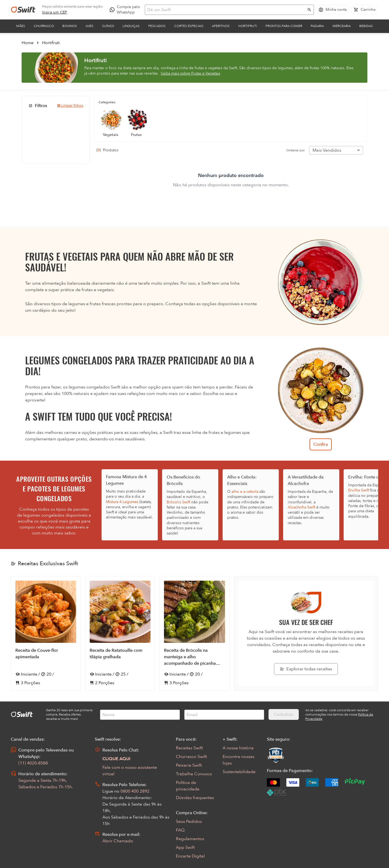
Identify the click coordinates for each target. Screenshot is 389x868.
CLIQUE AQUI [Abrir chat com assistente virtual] (116, 759)
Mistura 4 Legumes (122, 502)
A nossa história (238, 748)
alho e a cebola (245, 492)
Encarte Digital (190, 856)
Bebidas (366, 26)
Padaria (317, 26)
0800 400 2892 (135, 791)
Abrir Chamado (118, 841)
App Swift (185, 847)
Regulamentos (190, 839)
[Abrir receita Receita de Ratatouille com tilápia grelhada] (120, 633)
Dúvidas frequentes (195, 798)
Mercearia (342, 26)
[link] (55, 12)
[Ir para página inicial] (23, 10)
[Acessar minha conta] (333, 10)
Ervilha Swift (359, 490)
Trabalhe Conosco (194, 774)
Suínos (108, 26)
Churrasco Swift (191, 757)
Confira (321, 444)
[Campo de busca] (226, 10)
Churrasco (44, 26)
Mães (21, 26)
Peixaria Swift (189, 765)
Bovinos (70, 26)
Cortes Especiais (189, 26)
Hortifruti (248, 26)
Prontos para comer (284, 26)
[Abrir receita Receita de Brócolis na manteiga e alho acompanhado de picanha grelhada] (194, 633)
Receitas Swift (189, 748)
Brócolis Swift (178, 502)
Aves (90, 26)
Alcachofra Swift (301, 507)
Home (28, 43)
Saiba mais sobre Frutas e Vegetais (190, 73)
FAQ (180, 830)
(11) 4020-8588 (33, 763)
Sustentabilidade (239, 772)
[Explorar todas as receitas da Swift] (306, 669)
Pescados (157, 26)
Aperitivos (221, 26)
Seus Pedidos (189, 822)
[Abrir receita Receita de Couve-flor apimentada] (46, 633)
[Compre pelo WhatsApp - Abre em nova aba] (126, 10)
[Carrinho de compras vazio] (365, 10)
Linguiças (131, 26)
